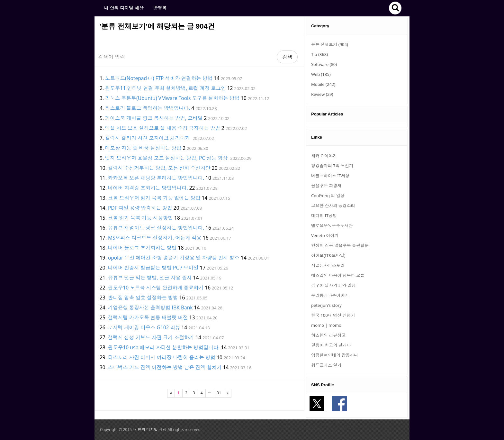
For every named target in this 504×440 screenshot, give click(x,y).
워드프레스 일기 (326, 365)
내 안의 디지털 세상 (124, 8)
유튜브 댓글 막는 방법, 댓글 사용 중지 (150, 278)
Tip (319, 54)
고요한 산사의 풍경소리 (333, 206)
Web (321, 74)
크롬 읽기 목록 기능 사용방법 (140, 218)
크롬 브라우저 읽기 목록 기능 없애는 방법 (154, 198)
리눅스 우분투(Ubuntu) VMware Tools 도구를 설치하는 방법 (172, 98)
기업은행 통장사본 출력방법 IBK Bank (150, 307)
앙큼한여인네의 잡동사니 (335, 355)
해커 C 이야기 (324, 156)
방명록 (160, 8)
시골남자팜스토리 (328, 265)
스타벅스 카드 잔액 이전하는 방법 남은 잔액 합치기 (165, 367)
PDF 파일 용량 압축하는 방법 (140, 208)
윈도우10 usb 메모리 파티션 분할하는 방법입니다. (164, 347)
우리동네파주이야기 (330, 295)
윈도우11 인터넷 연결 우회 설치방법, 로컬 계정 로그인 (166, 88)
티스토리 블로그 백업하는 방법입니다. (148, 108)
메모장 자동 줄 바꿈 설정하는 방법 (143, 148)
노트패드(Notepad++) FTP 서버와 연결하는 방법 (159, 78)
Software (324, 64)
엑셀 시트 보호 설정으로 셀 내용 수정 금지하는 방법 (163, 128)
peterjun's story (326, 305)
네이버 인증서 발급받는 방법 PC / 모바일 (153, 268)
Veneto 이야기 (325, 235)
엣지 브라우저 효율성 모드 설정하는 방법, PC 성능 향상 (166, 158)
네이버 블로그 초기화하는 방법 (142, 248)
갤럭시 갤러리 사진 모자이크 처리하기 (148, 138)
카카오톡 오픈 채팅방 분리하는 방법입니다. (156, 178)
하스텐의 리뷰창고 (328, 335)
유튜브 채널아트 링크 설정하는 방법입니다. (156, 228)
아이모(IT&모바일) (328, 255)
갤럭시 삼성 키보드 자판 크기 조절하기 (151, 337)
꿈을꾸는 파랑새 (326, 186)
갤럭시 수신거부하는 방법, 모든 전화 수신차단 (159, 168)
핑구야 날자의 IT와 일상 (333, 285)
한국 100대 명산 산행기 (333, 315)
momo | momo (326, 325)
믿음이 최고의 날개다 (331, 345)
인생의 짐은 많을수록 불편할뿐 (340, 245)
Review (322, 94)
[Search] (186, 57)
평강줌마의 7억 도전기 (332, 166)
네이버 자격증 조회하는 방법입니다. (148, 188)
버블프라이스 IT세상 (330, 176)
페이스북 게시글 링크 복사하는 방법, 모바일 (154, 118)
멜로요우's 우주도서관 (332, 225)
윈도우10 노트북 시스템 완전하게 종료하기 (156, 288)
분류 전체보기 (330, 44)
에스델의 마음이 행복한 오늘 (338, 275)
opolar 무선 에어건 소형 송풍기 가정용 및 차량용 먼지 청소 (174, 258)
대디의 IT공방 (324, 215)
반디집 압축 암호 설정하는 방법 (143, 298)
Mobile (323, 84)
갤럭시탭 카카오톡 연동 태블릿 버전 (148, 317)
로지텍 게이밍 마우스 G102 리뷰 (144, 327)
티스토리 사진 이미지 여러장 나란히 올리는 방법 (162, 357)
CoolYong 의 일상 (328, 196)
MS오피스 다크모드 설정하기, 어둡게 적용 (155, 238)
